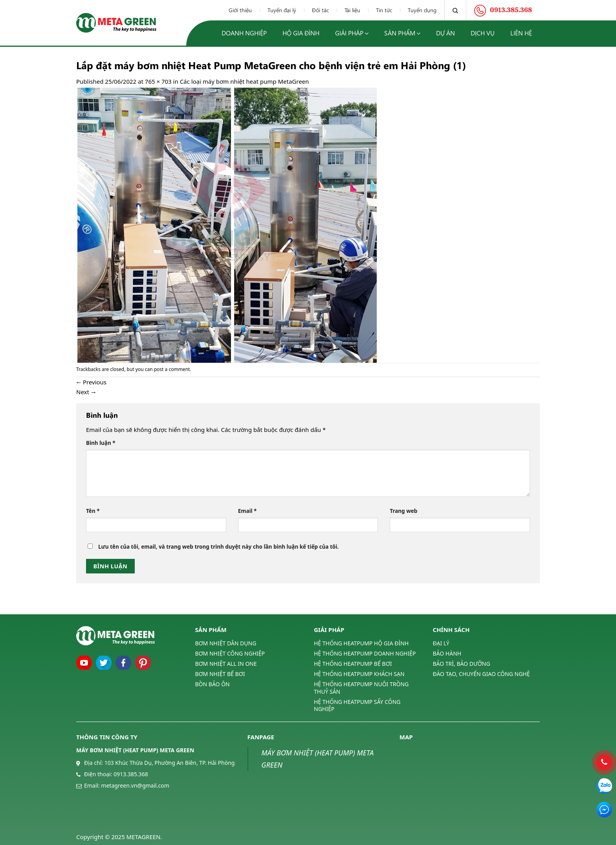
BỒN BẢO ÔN (213, 684)
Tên (93, 511)
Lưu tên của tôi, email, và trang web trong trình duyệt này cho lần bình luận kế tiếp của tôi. (218, 547)
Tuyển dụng (422, 10)
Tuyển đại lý (282, 10)
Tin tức (384, 10)
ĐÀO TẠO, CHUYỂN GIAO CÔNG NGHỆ (481, 674)
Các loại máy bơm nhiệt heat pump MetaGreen (245, 81)
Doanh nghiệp (244, 33)
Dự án (445, 33)
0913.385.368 (131, 774)
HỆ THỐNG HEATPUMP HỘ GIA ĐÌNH (361, 643)
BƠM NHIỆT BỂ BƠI (220, 674)
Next (86, 392)
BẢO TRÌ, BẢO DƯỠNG (462, 664)
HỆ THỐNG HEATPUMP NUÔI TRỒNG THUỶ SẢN (361, 688)
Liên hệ (521, 33)
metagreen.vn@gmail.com (135, 785)
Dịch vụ (483, 33)
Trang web (403, 511)
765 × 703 (158, 81)
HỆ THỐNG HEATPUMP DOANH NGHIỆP (365, 653)
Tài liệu (352, 10)
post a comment (172, 369)
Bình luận (101, 443)
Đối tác (320, 10)
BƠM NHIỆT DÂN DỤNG (226, 643)
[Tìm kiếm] (455, 10)
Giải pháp (352, 33)
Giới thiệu (240, 10)
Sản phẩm (402, 33)
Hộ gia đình (301, 33)
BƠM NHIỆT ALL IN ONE (226, 664)
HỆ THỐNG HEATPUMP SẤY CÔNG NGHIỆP (357, 705)
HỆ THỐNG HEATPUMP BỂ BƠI (353, 664)
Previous (91, 382)
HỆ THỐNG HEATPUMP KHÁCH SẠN (359, 674)
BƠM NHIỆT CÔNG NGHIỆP (230, 653)
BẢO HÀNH (447, 653)
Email (247, 511)
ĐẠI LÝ (441, 643)
